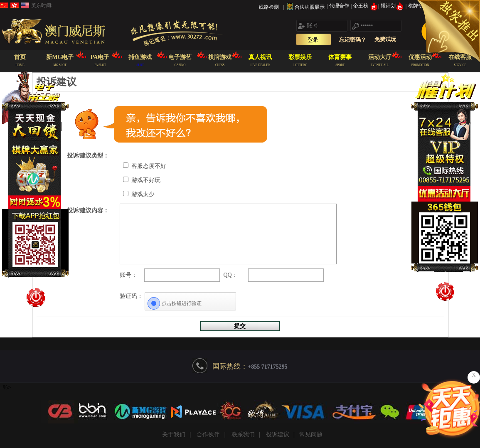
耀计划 (393, 6)
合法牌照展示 (310, 7)
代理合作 (340, 6)
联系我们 (243, 434)
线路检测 (269, 7)
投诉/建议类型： (88, 156)
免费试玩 (385, 39)
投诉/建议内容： (88, 210)
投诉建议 (278, 434)
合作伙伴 (208, 434)
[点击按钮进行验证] (190, 303)
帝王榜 (366, 6)
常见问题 (311, 434)
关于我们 (174, 434)
